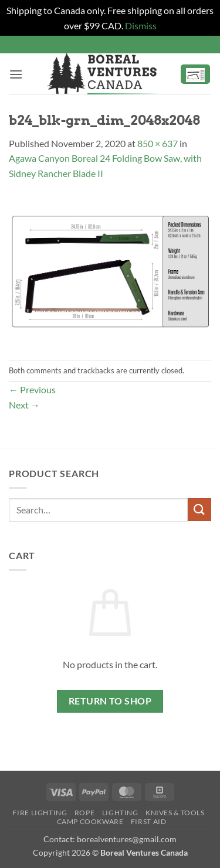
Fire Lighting (40, 813)
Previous (32, 389)
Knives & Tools (175, 813)
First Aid (149, 821)
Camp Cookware (90, 821)
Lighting (120, 813)
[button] (16, 74)
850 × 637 (158, 143)
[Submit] (199, 510)
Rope (84, 813)
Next (24, 405)
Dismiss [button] (141, 25)
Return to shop (110, 701)
